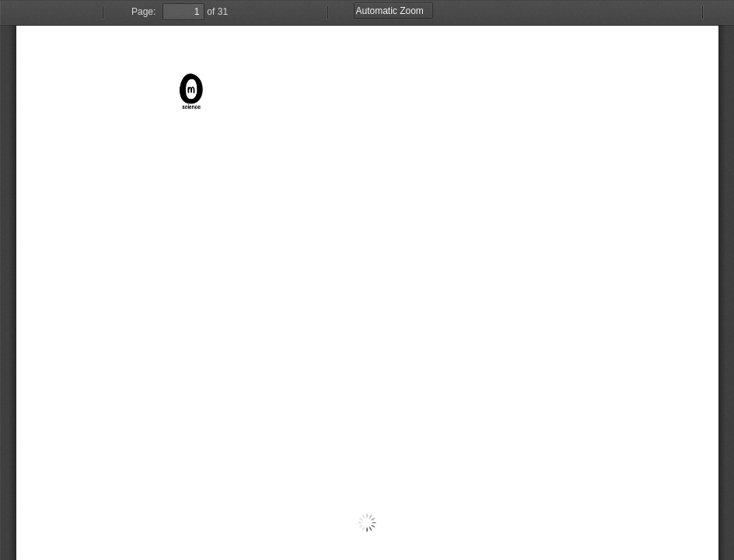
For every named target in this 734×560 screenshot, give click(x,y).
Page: (143, 12)
